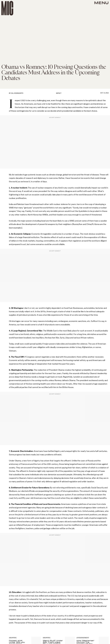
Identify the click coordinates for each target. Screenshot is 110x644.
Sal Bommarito (17, 93)
